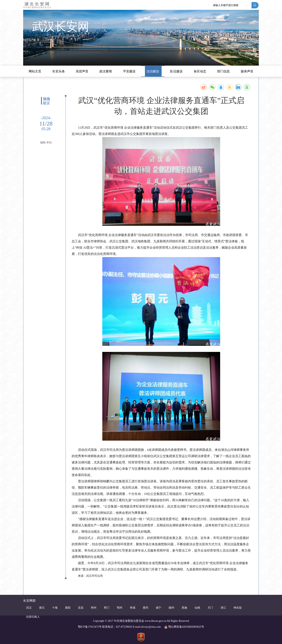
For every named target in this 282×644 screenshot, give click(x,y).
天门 (210, 608)
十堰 (55, 608)
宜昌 (81, 608)
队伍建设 (176, 71)
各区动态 (200, 71)
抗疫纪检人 (33, 617)
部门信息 (223, 71)
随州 (171, 608)
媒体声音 (247, 71)
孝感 (133, 608)
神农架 (238, 608)
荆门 (107, 608)
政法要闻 (106, 71)
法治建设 (153, 71)
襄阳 (68, 608)
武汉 (29, 608)
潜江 (223, 608)
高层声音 (82, 71)
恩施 (184, 608)
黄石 (42, 608)
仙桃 (197, 608)
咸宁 (158, 608)
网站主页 (35, 71)
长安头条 (59, 71)
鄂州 (120, 608)
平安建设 (129, 71)
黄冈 (146, 608)
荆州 (94, 608)
